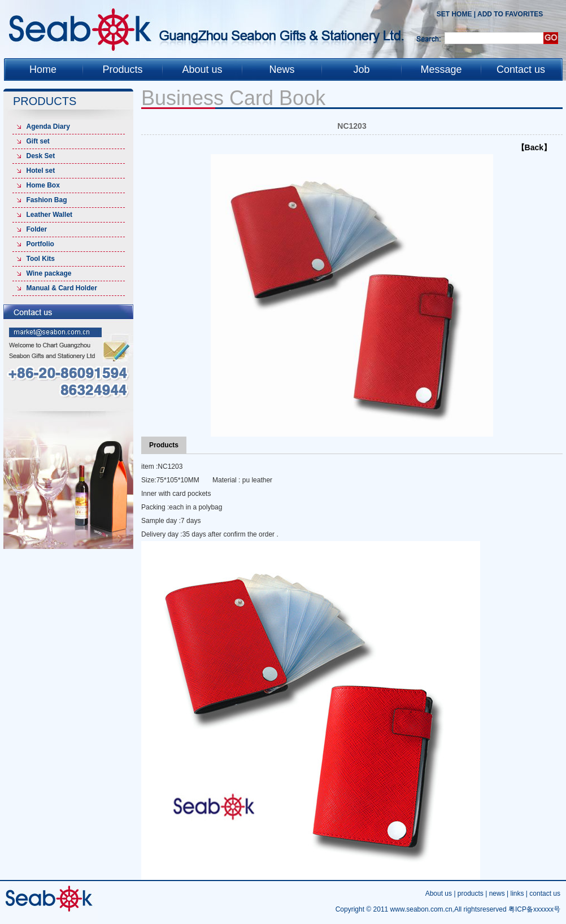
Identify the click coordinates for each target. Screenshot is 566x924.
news (497, 894)
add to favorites (510, 14)
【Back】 (534, 147)
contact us (545, 894)
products (471, 894)
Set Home (454, 14)
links (517, 894)
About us (439, 894)
